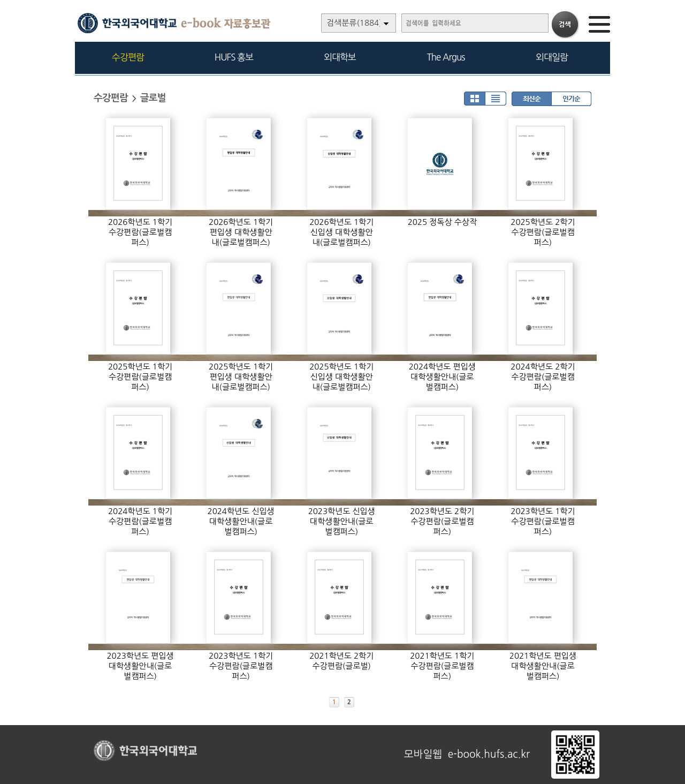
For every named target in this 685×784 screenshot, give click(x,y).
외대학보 (340, 57)
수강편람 (128, 57)
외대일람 (552, 57)
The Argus (446, 57)
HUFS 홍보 (234, 57)
